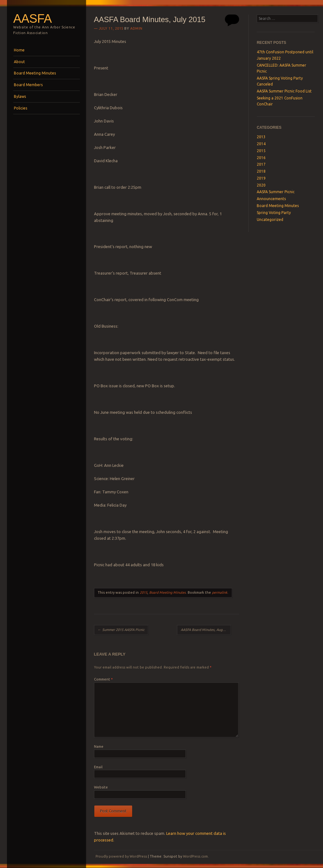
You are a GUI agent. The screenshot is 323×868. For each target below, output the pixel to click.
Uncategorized (270, 220)
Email (98, 767)
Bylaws (20, 96)
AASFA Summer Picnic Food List (284, 91)
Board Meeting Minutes (35, 73)
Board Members (28, 85)
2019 (261, 178)
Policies (21, 108)
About (19, 62)
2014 (261, 144)
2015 (144, 592)
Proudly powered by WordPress (121, 856)
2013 (261, 137)
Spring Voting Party (274, 213)
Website (101, 787)
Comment (103, 679)
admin (136, 28)
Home (19, 50)
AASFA (32, 18)
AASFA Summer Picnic (276, 192)
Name (99, 746)
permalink (220, 592)
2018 (261, 171)
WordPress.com (195, 856)
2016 (261, 158)
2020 (261, 185)
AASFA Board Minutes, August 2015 (206, 630)
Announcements (271, 199)
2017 (261, 164)
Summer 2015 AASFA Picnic (121, 630)
